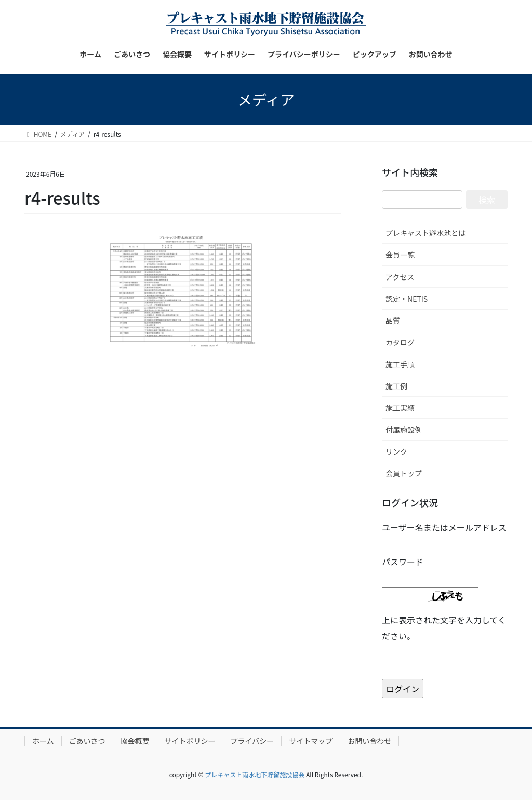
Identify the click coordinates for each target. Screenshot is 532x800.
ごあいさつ (87, 741)
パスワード (403, 562)
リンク (396, 451)
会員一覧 (400, 255)
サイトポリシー (190, 741)
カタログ (400, 342)
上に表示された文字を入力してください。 (444, 628)
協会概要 (135, 741)
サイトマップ (311, 741)
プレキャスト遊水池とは (425, 233)
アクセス (400, 277)
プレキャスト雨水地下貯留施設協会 (255, 774)
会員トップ (404, 473)
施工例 (396, 386)
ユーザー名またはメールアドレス (444, 527)
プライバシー (252, 741)
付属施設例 (404, 430)
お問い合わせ (369, 741)
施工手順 (400, 364)
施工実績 (400, 408)
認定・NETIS (407, 299)
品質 (393, 321)
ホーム (43, 741)
